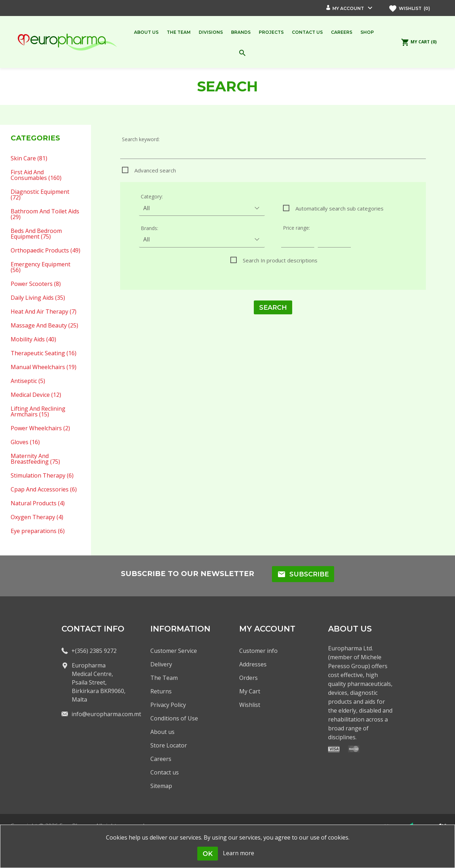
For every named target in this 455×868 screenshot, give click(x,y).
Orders (248, 678)
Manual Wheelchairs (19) (44, 367)
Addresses (253, 664)
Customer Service (174, 651)
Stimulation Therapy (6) (42, 475)
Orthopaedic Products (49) (45, 250)
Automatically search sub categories (339, 208)
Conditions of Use (174, 718)
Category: (152, 196)
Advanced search (155, 170)
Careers (161, 759)
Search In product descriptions (280, 260)
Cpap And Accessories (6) (44, 489)
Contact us (165, 772)
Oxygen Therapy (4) (37, 517)
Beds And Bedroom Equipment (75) (36, 233)
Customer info (258, 651)
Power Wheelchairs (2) (40, 428)
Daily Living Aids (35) (38, 297)
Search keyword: (141, 139)
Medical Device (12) (36, 394)
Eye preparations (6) (38, 531)
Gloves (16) (25, 442)
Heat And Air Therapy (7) (44, 311)
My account (348, 8)
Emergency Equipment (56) (41, 267)
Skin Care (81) (29, 158)
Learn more (239, 853)
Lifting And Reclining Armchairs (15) (38, 411)
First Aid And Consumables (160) (36, 175)
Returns (161, 691)
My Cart (250, 691)
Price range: (296, 228)
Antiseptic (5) (28, 380)
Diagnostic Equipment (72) (40, 194)
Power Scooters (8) (36, 283)
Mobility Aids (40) (33, 339)
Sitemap (161, 786)
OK (208, 854)
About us (162, 732)
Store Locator (169, 745)
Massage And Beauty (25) (44, 325)
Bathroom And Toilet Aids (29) (45, 214)
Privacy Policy (168, 705)
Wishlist (250, 705)
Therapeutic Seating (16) (44, 353)
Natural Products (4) (38, 503)
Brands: (149, 228)
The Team (164, 678)
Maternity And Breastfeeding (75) (35, 458)
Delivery (161, 664)
